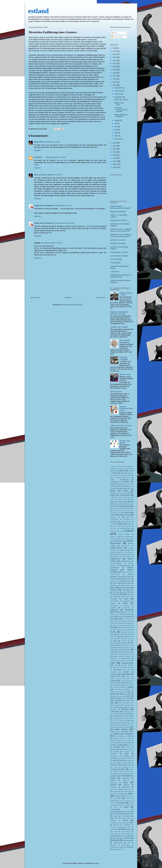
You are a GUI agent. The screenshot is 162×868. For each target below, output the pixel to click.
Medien (131, 687)
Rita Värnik (127, 741)
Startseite (68, 298)
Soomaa (122, 774)
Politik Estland (121, 729)
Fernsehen (114, 594)
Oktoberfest (114, 709)
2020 (115, 67)
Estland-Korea (115, 559)
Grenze (113, 616)
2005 (115, 167)
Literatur (113, 681)
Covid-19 (120, 502)
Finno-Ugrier (117, 597)
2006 (115, 164)
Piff (113, 727)
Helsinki (123, 621)
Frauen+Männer (115, 601)
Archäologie (114, 482)
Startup (112, 789)
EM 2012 (129, 522)
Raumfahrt (116, 738)
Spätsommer (114, 783)
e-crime (119, 513)
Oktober (118, 94)
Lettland (128, 676)
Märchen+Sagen (120, 685)
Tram (130, 803)
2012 (115, 146)
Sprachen (126, 785)
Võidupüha (121, 827)
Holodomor (130, 623)
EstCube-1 (113, 531)
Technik (128, 798)
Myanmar (124, 698)
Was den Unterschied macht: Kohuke (126, 409)
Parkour (112, 723)
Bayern (129, 486)
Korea (112, 656)
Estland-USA (127, 579)
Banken (121, 486)
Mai (116, 130)
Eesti (123, 517)
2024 (115, 54)
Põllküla (131, 732)
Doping (112, 513)
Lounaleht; (128, 681)
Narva (131, 698)
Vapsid (128, 818)
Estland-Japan (126, 557)
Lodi (121, 681)
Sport (125, 783)
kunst (116, 665)
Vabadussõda (127, 816)
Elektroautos (114, 522)
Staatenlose (114, 787)
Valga (112, 818)
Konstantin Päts (127, 654)
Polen (125, 727)
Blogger (126, 491)
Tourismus (121, 803)
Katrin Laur (128, 648)
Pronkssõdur (129, 734)
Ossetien (116, 716)
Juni (116, 126)
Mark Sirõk (114, 687)
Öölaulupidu (127, 712)
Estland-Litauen (126, 561)
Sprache (113, 785)
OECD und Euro (116, 391)
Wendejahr (122, 836)
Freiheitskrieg (127, 601)
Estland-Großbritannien (117, 552)
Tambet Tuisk (128, 796)
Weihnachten (114, 834)
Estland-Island (127, 555)
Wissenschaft (118, 843)
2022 (115, 60)
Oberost (129, 705)
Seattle (129, 758)
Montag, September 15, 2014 (56, 157)
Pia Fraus (131, 725)
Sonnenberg (114, 774)
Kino (128, 650)
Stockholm (113, 791)
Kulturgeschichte (127, 663)
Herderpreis (114, 623)
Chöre (126, 500)
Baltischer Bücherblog (118, 212)
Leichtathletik (125, 674)
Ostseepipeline (117, 718)
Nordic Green (129, 703)
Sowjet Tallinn (117, 776)
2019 (115, 70)
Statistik (120, 789)
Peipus (114, 725)
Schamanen (127, 752)
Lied (120, 679)
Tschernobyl (114, 805)
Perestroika (122, 725)
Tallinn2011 (118, 796)
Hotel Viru (116, 625)
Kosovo (129, 656)
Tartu (119, 798)
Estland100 (113, 581)
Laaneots (131, 667)
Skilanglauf (114, 769)
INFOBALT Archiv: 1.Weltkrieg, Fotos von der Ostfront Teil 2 (121, 236)
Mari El (129, 685)
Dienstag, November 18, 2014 (64, 223)
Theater (113, 801)
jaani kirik (120, 634)
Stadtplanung (126, 787)
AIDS (122, 473)
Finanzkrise (130, 594)
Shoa (112, 763)
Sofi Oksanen (127, 772)
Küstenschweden (120, 667)
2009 (115, 155)
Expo (123, 592)
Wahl (120, 829)
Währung (128, 829)
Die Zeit (124, 508)
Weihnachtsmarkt (126, 834)
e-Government (115, 515)
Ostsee (131, 716)
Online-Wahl (115, 712)
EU (121, 588)
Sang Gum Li (130, 749)
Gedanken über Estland (119, 220)
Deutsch (115, 506)
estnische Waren (126, 583)
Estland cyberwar (124, 534)
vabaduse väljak (128, 814)
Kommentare (117, 37)
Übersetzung (130, 805)
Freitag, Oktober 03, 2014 (62, 205)
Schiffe (126, 754)
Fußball (125, 603)
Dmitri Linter (127, 511)
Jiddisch (118, 639)
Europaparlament (128, 590)
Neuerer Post (35, 298)
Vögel (112, 827)
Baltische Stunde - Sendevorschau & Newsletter (120, 207)
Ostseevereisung (129, 718)
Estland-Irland (116, 555)
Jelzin (112, 639)
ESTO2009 (128, 585)
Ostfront (124, 716)
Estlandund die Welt (127, 581)
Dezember (118, 88)
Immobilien (120, 628)
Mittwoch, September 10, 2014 (49, 142)
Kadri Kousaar (122, 643)
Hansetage (114, 619)
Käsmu (121, 648)
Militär (129, 692)
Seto (112, 760)
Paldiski (128, 721)
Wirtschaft (114, 840)
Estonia (113, 588)
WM (129, 843)
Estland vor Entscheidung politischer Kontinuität (119, 313)
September (119, 97)
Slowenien (116, 772)
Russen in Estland (117, 745)
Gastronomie (114, 605)
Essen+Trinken (125, 528)
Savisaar (116, 752)
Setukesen (120, 760)
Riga (119, 741)
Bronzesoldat (125, 495)
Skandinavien (126, 767)
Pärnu (119, 723)
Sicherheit (128, 763)
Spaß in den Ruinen (121, 100)
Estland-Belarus (129, 537)
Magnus (124, 683)
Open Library (114, 714)
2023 (115, 57)
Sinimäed (129, 765)
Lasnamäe (113, 672)
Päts (132, 723)
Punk (115, 736)
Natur (112, 703)
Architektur (126, 482)
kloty (36, 142)
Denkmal (122, 504)
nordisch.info (115, 272)
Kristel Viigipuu (115, 661)
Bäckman (122, 484)
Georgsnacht (126, 608)
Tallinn (131, 794)
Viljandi (131, 823)
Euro (128, 588)
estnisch (115, 583)
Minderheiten (115, 694)
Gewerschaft (128, 612)
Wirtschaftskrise (128, 840)
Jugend (115, 641)
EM (122, 522)
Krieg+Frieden (125, 659)
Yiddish (121, 847)
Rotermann (121, 743)
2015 (115, 82)
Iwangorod (124, 632)
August (117, 120)
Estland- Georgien (116, 537)
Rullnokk (129, 743)
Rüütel (128, 747)
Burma (122, 497)
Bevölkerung (121, 489)
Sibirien (119, 763)
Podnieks (119, 727)
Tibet (120, 801)
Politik (131, 727)
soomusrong (130, 774)
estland (38, 11)
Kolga (112, 654)
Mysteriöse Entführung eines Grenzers (53, 32)
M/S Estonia (114, 683)
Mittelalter (113, 696)
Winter (128, 838)
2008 (115, 158)
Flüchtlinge (114, 599)
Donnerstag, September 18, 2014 (50, 175)
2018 (115, 73)
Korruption (120, 656)
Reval (112, 741)
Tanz (112, 798)
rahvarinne (122, 736)
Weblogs (128, 832)
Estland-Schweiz (127, 572)
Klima (119, 652)
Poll (125, 732)
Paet (114, 721)
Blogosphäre (114, 493)
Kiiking (112, 650)
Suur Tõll (115, 794)
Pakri (121, 721)
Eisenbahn (127, 519)
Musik (128, 696)
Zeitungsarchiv (116, 849)
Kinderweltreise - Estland (119, 252)
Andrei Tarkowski (115, 475)
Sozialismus (126, 780)
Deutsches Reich (115, 508)
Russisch (131, 745)
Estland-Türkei (126, 577)
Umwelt (126, 807)
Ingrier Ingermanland (119, 630)
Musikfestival (114, 698)
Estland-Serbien (115, 574)
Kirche (112, 652)
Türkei (122, 805)
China (119, 500)
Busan (129, 497)
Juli (116, 123)
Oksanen (129, 707)
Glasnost (113, 614)
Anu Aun (128, 477)
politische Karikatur (116, 732)
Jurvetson (124, 641)
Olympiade (125, 709)
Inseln (129, 630)
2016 (115, 79)
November (118, 91)
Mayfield (123, 687)
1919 (130, 471)
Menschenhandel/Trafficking (122, 690)
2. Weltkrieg (114, 473)
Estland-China (129, 539)
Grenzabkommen (125, 614)
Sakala (121, 749)
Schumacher (121, 758)
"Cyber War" (114, 466)
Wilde (121, 838)
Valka (120, 818)
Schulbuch (126, 756)
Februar (118, 139)
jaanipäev (128, 634)
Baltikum (113, 486)
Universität (130, 812)
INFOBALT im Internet (118, 240)
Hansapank (128, 616)
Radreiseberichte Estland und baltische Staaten (121, 276)
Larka (129, 670)
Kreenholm (113, 659)
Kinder (120, 650)
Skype (123, 769)
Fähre (129, 592)
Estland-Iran (130, 552)
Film (121, 594)
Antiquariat (120, 477)
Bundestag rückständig (124, 358)
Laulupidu (126, 672)
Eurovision (116, 592)
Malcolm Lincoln (125, 374)
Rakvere (131, 736)
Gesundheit (117, 612)
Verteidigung (114, 823)
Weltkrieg (113, 836)
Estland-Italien (114, 557)
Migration (120, 692)
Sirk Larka (114, 767)
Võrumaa (113, 829)
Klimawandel (128, 652)
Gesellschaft (129, 610)
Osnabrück (130, 714)
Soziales (113, 780)
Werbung (130, 836)
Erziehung (113, 528)
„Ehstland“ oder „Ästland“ (119, 327)
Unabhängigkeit (115, 809)
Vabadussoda (117, 816)
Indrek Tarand (129, 628)
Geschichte (114, 610)
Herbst (129, 621)
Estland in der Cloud (119, 104)
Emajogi (112, 524)
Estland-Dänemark (118, 541)
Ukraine (116, 807)
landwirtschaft (118, 670)
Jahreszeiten (120, 636)
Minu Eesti (127, 694)
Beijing (112, 489)
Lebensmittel (114, 674)
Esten (121, 531)
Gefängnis (127, 605)
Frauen (126, 599)
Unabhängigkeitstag (116, 812)
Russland (117, 747)
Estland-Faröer (126, 546)
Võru (129, 827)
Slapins (131, 769)
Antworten (38, 150)
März (116, 136)
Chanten (113, 500)
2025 (115, 51)
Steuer (129, 789)
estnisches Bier (115, 585)
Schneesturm (114, 756)
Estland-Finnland (116, 548)
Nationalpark (118, 701)
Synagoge (123, 794)
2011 (115, 149)
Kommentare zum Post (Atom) (72, 305)
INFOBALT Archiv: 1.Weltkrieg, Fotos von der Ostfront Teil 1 (121, 230)
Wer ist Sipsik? (125, 340)
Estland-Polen (115, 568)
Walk (119, 832)
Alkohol (129, 473)
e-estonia (127, 513)
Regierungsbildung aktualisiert (121, 116)
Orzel (122, 714)
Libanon (112, 679)
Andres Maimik (127, 475)
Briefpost (123, 493)
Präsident (116, 734)
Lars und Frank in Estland (119, 256)
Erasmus (115, 526)
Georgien (113, 608)
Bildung (113, 491)
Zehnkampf (130, 847)
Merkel (112, 692)
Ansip (112, 477)
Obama (122, 705)
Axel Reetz (38, 157)
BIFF (129, 489)
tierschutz (128, 801)
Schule (112, 758)
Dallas (115, 504)
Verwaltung (123, 823)
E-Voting (127, 515)
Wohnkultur (113, 845)
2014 (115, 85)
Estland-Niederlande (116, 563)
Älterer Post (101, 298)
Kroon (124, 661)
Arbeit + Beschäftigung (120, 480)
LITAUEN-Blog (115, 263)
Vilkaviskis (116, 825)
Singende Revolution (117, 765)
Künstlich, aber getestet (125, 442)
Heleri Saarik (114, 621)
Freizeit (113, 603)
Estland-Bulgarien (117, 539)
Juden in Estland (128, 639)
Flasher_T (128, 597)
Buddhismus (114, 497)
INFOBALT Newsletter (118, 243)
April (116, 133)
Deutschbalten (125, 506)
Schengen (113, 754)
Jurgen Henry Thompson (43, 205)
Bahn (129, 484)
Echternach (113, 517)
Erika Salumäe (126, 526)
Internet (113, 632)
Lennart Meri (115, 676)
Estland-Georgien (125, 550)
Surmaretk (130, 791)
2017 (115, 76)
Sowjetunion (126, 778)
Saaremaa (114, 749)
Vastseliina (113, 820)
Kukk (130, 661)
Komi (118, 654)
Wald (112, 832)
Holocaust (122, 623)
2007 (115, 161)
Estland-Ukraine (115, 579)
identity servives (126, 625)
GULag (120, 616)
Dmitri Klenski (117, 511)
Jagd (112, 636)
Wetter (115, 838)
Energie (120, 524)
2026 (115, 48)
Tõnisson (113, 803)
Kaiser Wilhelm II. (123, 645)
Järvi (129, 636)
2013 (115, 143)
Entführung (130, 524)
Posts (114, 33)
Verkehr (125, 820)
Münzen (121, 696)
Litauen (128, 679)
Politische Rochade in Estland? (121, 426)
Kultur (113, 663)
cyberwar (130, 502)
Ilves (112, 627)
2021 (115, 64)
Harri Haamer (127, 619)
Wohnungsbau (126, 845)
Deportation (130, 504)
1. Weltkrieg (120, 471)
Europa (113, 590)
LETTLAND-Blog (116, 259)
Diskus (131, 508)
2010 (115, 152)
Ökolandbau (120, 707)
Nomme (121, 703)
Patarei (126, 723)
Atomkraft (113, 484)
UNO (114, 814)
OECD (112, 707)
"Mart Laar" (123, 469)
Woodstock (113, 847)
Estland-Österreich (125, 566)
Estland (129, 531)
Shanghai (129, 760)
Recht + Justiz (126, 738)
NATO (128, 701)
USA (119, 814)
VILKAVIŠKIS (127, 825)
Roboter (112, 743)
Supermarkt (122, 791)
